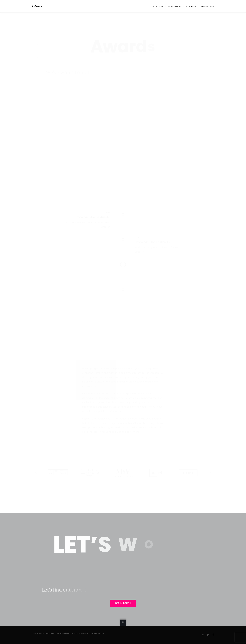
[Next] (210, 473)
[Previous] (36, 473)
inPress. (37, 6)
